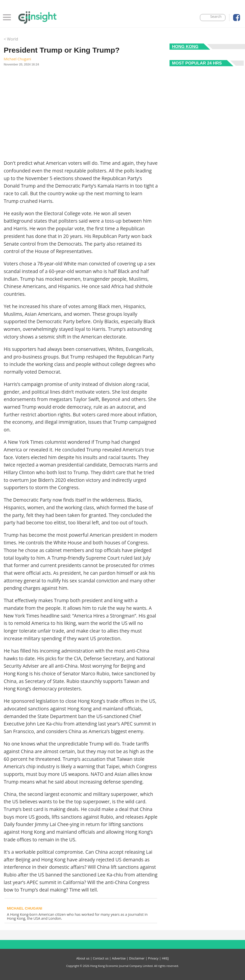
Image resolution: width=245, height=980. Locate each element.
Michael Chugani (17, 59)
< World (11, 39)
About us (83, 958)
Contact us (101, 958)
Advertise (119, 958)
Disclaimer (137, 958)
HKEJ (165, 958)
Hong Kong (185, 47)
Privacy (153, 958)
